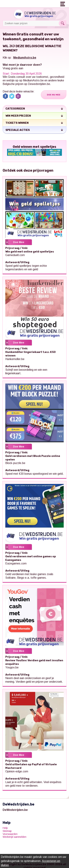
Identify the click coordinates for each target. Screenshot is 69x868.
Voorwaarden (10, 834)
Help (5, 828)
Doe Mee (19, 242)
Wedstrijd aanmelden (15, 837)
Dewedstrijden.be (39, 84)
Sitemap (7, 831)
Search (63, 23)
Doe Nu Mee (54, 95)
